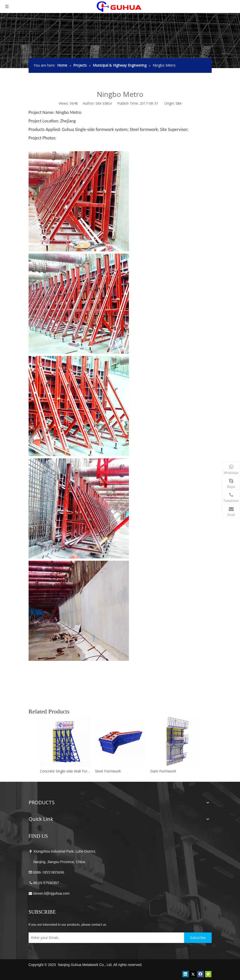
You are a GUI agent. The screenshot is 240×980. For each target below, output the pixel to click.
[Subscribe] (198, 938)
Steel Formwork (108, 771)
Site (179, 103)
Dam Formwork (163, 771)
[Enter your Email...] (105, 938)
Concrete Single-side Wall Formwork (65, 771)
